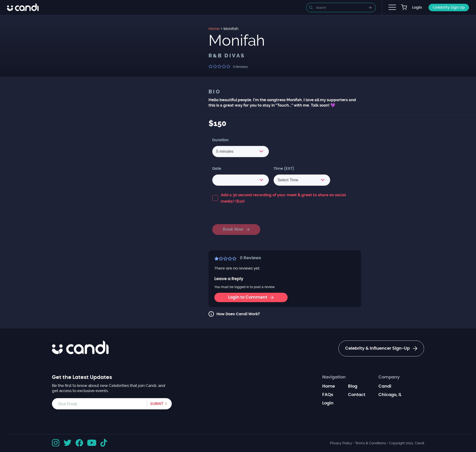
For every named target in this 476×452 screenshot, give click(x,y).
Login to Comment (251, 297)
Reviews (240, 67)
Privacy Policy (341, 443)
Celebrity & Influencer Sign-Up (381, 348)
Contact (357, 395)
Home (329, 386)
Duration (220, 140)
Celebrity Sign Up (449, 7)
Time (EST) (284, 169)
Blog (353, 386)
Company (389, 377)
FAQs (328, 395)
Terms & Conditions (371, 443)
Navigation (334, 377)
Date (217, 169)
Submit (157, 404)
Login (417, 7)
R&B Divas (227, 56)
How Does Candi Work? (238, 314)
